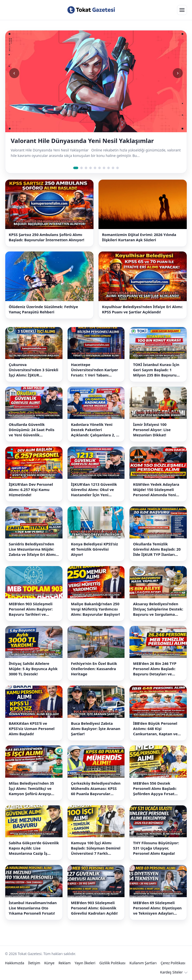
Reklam (65, 963)
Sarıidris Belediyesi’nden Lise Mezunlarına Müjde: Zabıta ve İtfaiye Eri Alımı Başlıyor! (32, 549)
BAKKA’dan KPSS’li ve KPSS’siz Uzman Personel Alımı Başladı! (32, 729)
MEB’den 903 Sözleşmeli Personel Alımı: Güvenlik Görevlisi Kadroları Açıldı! (94, 908)
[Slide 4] (90, 168)
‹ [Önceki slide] (14, 73)
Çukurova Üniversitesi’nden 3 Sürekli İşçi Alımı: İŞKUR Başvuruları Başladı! (33, 370)
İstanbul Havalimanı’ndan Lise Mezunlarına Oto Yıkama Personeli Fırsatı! (33, 908)
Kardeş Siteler (171, 972)
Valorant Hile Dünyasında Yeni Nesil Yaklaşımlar (82, 141)
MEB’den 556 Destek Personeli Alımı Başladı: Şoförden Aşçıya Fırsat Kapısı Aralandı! (155, 789)
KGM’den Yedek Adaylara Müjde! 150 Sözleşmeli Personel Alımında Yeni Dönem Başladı (156, 490)
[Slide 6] (99, 168)
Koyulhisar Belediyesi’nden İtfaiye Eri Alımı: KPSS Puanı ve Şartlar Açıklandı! (142, 309)
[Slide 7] (104, 168)
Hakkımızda (15, 963)
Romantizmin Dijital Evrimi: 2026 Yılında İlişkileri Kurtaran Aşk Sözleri (139, 237)
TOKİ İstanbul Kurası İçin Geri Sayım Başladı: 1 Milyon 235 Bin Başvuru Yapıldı (156, 370)
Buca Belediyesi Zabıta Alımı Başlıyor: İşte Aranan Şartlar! (96, 729)
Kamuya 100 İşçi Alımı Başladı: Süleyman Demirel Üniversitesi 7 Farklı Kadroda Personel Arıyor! (96, 848)
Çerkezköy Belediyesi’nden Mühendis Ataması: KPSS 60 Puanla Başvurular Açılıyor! (96, 789)
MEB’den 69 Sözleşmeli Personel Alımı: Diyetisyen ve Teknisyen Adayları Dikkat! (157, 908)
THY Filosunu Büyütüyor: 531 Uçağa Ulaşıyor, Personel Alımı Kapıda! (156, 848)
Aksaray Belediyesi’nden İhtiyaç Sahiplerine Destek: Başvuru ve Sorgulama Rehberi (158, 609)
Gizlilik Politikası (112, 963)
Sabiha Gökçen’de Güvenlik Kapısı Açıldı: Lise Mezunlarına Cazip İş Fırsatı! (34, 848)
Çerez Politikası (173, 963)
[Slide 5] (95, 168)
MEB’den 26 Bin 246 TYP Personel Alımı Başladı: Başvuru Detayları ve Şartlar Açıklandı (155, 669)
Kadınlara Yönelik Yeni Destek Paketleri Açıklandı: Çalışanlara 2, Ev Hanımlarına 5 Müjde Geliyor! (96, 430)
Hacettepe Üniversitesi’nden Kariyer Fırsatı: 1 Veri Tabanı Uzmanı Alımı (94, 370)
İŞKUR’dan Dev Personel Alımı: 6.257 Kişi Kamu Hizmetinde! (31, 490)
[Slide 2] (81, 168)
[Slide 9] (113, 168)
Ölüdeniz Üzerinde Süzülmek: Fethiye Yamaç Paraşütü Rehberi (43, 309)
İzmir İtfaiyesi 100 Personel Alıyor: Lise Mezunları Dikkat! (152, 430)
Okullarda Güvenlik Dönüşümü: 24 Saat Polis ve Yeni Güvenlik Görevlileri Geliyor (32, 430)
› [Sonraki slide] (178, 73)
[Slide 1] (76, 168)
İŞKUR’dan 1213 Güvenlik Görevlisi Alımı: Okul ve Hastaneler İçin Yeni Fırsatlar (94, 490)
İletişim (34, 963)
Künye (49, 963)
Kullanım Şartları (143, 963)
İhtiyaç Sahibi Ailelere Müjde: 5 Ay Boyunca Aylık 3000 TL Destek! (33, 669)
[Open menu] (182, 10)
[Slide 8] (108, 168)
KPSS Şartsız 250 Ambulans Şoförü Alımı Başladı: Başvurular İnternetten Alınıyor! (46, 237)
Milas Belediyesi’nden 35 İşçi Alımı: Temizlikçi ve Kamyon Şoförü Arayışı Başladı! (31, 789)
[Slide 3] (86, 168)
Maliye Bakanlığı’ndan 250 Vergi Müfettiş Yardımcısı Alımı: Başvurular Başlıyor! (95, 609)
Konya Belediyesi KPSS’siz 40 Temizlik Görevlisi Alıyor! (94, 549)
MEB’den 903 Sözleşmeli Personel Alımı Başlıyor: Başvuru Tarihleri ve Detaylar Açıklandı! (31, 609)
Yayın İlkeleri (85, 963)
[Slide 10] (117, 168)
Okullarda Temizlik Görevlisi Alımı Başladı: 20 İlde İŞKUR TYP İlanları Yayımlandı (157, 549)
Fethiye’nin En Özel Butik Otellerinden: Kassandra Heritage (94, 669)
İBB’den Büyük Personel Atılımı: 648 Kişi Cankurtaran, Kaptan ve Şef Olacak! (155, 729)
